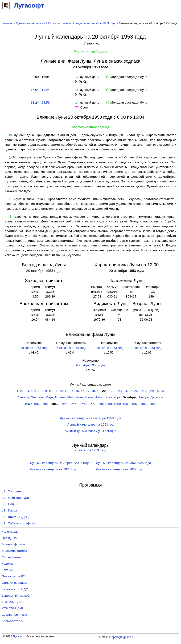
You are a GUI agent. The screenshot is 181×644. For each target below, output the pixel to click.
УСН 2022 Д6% (13, 602)
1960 (117, 404)
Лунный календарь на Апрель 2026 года (60, 463)
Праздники (10, 538)
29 (152, 391)
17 (88, 391)
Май (70, 397)
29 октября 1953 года (147, 348)
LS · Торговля (12, 491)
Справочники (11, 557)
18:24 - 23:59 (40, 103)
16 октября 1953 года (71, 348)
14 (72, 391)
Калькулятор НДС (15, 589)
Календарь (10, 532)
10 (50, 391)
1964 (153, 404)
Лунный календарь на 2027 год (119, 469)
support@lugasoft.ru (121, 637)
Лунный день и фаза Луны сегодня (90, 431)
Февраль (37, 397)
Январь (23, 397)
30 (157, 391)
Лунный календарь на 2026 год (53, 469)
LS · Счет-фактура (15, 498)
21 (109, 391)
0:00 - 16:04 (40, 77)
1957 (90, 404)
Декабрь (157, 397)
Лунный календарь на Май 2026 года (123, 463)
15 (77, 391)
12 (61, 391)
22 (115, 391)
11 (56, 391)
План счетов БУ (13, 576)
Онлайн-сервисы (14, 583)
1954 (64, 404)
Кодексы (8, 564)
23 (120, 391)
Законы (7, 570)
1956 (82, 404)
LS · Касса (9, 510)
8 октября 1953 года (33, 348)
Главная (7, 23)
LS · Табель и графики (18, 523)
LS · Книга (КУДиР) (16, 517)
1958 (99, 404)
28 (147, 391)
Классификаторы (14, 551)
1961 (126, 404)
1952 (46, 404)
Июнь (80, 397)
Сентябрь (113, 397)
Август (100, 397)
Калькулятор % (13, 621)
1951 (37, 404)
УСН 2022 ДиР (12, 608)
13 (66, 391)
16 (82, 391)
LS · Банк (8, 504)
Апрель (60, 397)
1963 (144, 404)
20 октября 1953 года (90, 450)
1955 (73, 404)
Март (49, 397)
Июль (89, 397)
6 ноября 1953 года (90, 365)
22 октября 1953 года (109, 348)
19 (98, 391)
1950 (28, 404)
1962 (135, 404)
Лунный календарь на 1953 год (37, 23)
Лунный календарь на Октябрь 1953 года (88, 23)
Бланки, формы (13, 544)
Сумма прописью (14, 615)
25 (131, 391)
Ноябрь (143, 397)
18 (93, 391)
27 (141, 391)
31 (163, 391)
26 (136, 391)
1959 (108, 404)
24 (125, 391)
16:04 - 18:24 (40, 90)
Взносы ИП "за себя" (17, 596)
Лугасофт (19, 636)
